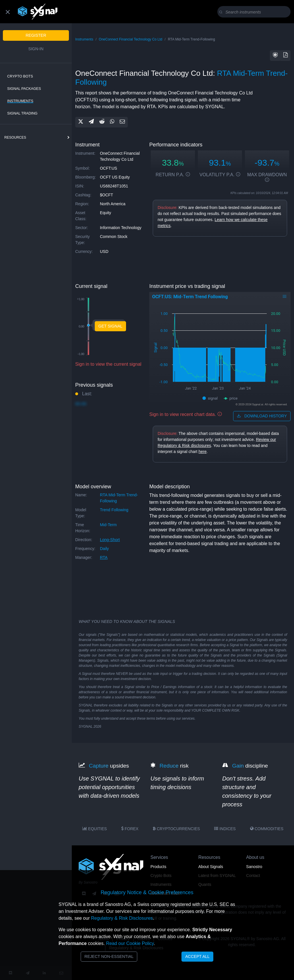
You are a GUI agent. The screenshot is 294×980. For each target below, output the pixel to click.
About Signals (211, 867)
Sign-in (36, 49)
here (202, 452)
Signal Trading (22, 113)
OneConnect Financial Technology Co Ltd (130, 39)
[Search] (255, 12)
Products (158, 867)
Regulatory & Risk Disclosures (122, 918)
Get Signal (111, 326)
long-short (110, 540)
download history (262, 416)
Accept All (197, 956)
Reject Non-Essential (109, 956)
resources (15, 137)
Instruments (20, 101)
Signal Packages (24, 89)
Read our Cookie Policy (130, 943)
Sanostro (254, 867)
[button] (275, 56)
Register (36, 35)
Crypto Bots (20, 76)
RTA (104, 557)
